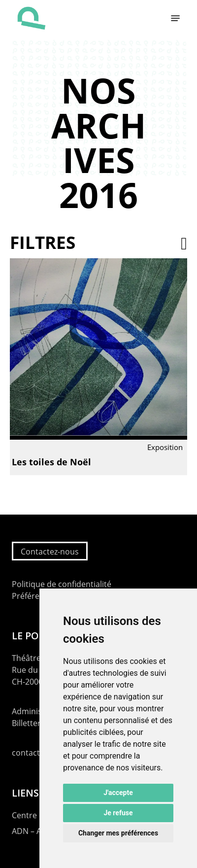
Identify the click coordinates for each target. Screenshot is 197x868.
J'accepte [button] (118, 793)
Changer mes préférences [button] (118, 833)
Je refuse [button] (118, 813)
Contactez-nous (50, 552)
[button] (175, 18)
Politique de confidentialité (62, 584)
